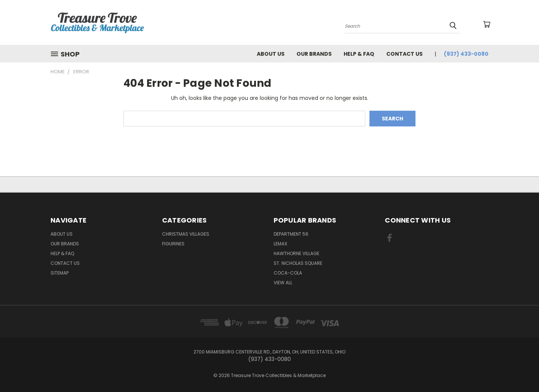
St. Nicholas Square (298, 263)
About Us (271, 54)
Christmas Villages (186, 234)
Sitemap (60, 273)
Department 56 (291, 234)
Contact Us (404, 54)
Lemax (280, 244)
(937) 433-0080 (466, 54)
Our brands (314, 54)
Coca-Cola (288, 273)
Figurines (173, 244)
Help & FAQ (359, 54)
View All (283, 283)
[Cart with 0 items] (487, 24)
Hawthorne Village (296, 253)
